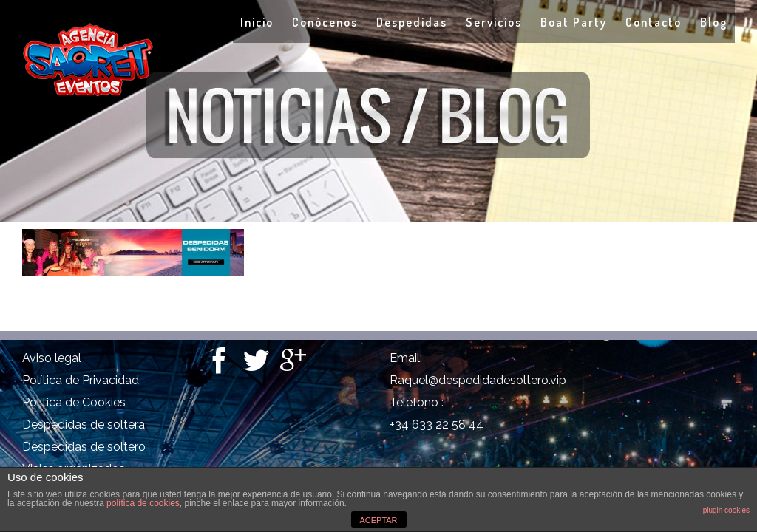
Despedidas (412, 22)
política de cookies (143, 503)
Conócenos (325, 22)
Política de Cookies (74, 402)
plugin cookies (726, 510)
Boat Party (574, 22)
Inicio (257, 22)
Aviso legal (52, 358)
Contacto (654, 22)
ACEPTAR (378, 520)
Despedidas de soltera (84, 424)
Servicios (494, 22)
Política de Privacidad (81, 380)
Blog (714, 22)
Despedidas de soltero (84, 447)
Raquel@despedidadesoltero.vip (478, 380)
